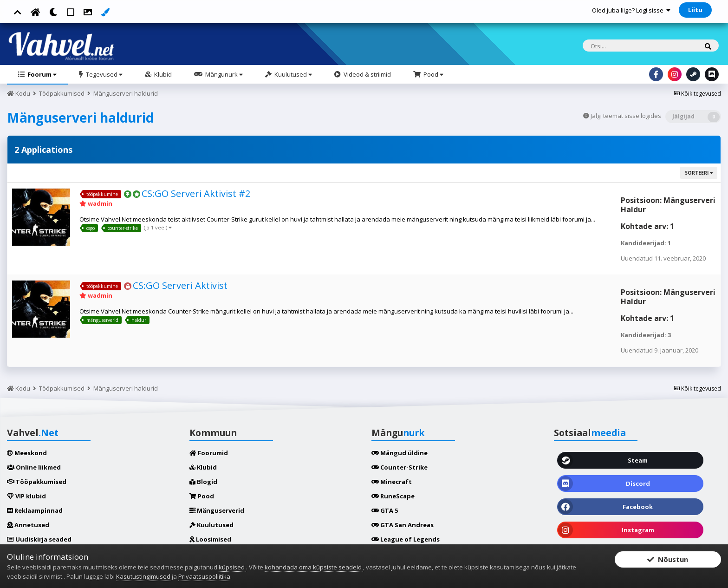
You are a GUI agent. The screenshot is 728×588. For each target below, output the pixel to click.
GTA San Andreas (403, 525)
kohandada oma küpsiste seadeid (314, 567)
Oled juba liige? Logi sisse (631, 10)
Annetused (28, 525)
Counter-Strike (400, 467)
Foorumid (209, 453)
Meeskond (27, 453)
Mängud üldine (400, 453)
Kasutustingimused (143, 576)
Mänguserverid (217, 510)
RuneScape (393, 496)
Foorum (41, 74)
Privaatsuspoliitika (204, 576)
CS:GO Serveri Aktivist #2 (196, 193)
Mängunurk (223, 74)
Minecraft (392, 482)
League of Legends (406, 539)
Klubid (162, 74)
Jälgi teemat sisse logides (626, 116)
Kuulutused (292, 74)
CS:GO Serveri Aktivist (180, 285)
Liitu (695, 10)
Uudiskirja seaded (39, 539)
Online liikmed (34, 467)
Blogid (203, 482)
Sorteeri (699, 173)
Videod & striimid (367, 74)
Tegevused (104, 74)
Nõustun (668, 561)
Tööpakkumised (37, 482)
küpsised (232, 567)
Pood (433, 74)
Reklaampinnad (35, 510)
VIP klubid (26, 496)
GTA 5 (385, 510)
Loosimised (210, 539)
